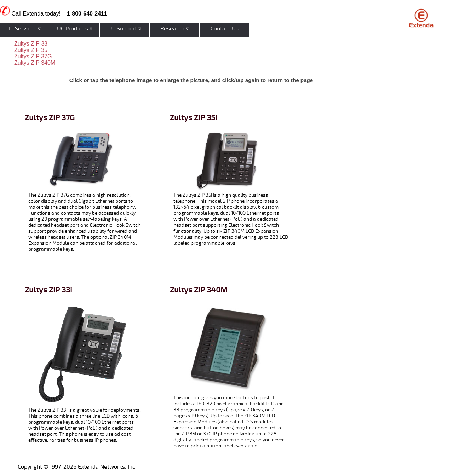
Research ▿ (174, 29)
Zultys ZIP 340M (35, 63)
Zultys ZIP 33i (31, 44)
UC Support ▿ (125, 29)
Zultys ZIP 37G (33, 56)
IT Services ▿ (25, 29)
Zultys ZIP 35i (31, 50)
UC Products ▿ (75, 29)
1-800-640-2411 (87, 14)
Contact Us (225, 29)
